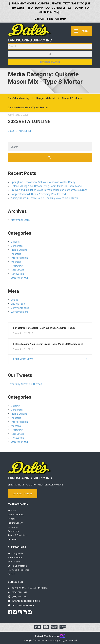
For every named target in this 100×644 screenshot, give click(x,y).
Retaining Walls (16, 553)
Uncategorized (19, 278)
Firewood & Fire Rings (19, 570)
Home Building (19, 250)
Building (15, 242)
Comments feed (20, 308)
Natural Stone (15, 557)
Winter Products (16, 515)
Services (12, 510)
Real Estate (18, 270)
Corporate (17, 246)
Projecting (17, 266)
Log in (14, 300)
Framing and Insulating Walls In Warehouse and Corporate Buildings (49, 190)
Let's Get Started (50, 62)
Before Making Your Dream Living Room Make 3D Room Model (47, 186)
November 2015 (20, 220)
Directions (13, 527)
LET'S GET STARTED (23, 494)
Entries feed (18, 304)
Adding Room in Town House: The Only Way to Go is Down (44, 198)
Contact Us (13, 531)
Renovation (17, 274)
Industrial (16, 254)
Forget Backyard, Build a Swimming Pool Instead (38, 194)
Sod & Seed (14, 562)
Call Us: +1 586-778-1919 (50, 19)
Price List (12, 539)
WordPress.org (20, 312)
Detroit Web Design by (50, 636)
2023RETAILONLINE (29, 121)
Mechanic (16, 262)
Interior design (19, 258)
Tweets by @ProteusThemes (25, 384)
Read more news (23, 359)
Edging (11, 574)
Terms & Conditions (18, 535)
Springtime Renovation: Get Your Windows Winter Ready (43, 182)
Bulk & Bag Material (18, 566)
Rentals (12, 519)
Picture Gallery (15, 523)
